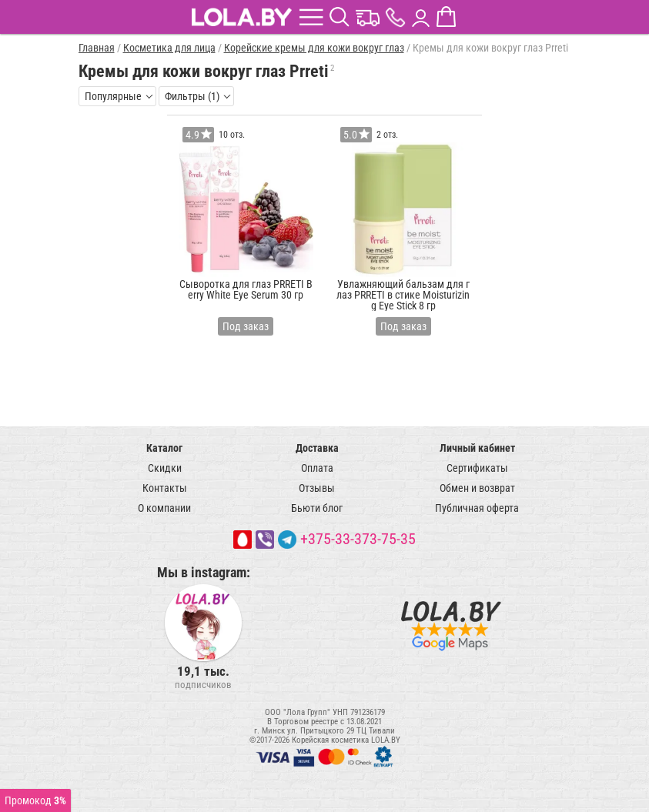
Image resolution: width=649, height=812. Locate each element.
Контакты (165, 488)
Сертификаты (477, 468)
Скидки (165, 468)
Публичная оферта (477, 508)
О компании (164, 508)
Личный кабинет (477, 448)
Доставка (317, 448)
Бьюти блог (317, 508)
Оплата (317, 468)
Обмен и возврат (477, 488)
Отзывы (317, 488)
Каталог (164, 448)
